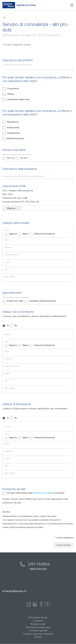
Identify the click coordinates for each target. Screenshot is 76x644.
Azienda (7, 334)
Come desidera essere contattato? (16, 297)
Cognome (8, 247)
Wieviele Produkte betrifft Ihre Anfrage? (17, 155)
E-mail (7, 262)
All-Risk (38, 637)
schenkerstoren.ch (14, 591)
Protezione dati (38, 624)
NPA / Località (10, 277)
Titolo (7, 230)
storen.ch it (7, 17)
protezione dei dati (42, 493)
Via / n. (7, 270)
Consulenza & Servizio (21, 17)
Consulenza (36, 17)
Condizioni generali (38, 630)
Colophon (38, 621)
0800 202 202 (38, 569)
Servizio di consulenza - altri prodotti (55, 17)
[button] (71, 17)
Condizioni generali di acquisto (38, 634)
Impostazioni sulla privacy (38, 627)
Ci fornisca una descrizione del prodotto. (17, 65)
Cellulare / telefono (12, 255)
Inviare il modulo (63, 545)
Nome (7, 240)
